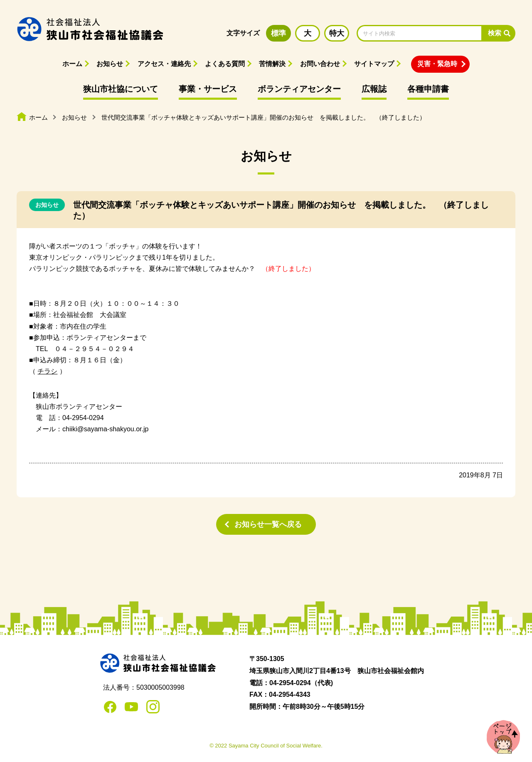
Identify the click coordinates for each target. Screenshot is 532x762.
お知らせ (110, 64)
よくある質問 (225, 64)
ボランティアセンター (299, 89)
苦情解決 (272, 64)
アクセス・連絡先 (164, 64)
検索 (495, 33)
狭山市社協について (121, 89)
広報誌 (374, 89)
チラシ (47, 371)
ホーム (72, 64)
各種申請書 (428, 89)
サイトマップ (374, 64)
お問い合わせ (320, 64)
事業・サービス (208, 89)
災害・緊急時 (437, 64)
